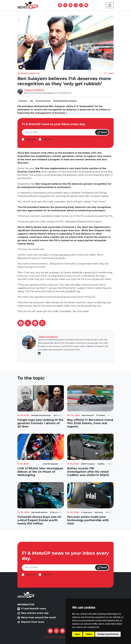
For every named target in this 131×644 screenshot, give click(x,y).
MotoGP (47, 139)
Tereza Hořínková (34, 90)
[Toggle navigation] (110, 5)
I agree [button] (77, 634)
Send (102, 132)
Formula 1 (31, 139)
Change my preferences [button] (108, 634)
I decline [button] (89, 634)
